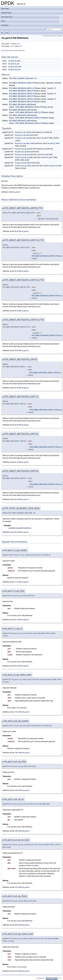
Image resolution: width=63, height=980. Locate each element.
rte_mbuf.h (16, 46)
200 (16, 925)
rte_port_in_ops (14, 64)
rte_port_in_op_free (22, 135)
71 (16, 582)
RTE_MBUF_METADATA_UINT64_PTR (23, 99)
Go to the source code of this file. (13, 50)
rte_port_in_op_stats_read (24, 143)
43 (16, 499)
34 (16, 351)
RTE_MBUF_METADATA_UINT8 (20, 104)
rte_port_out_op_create (23, 149)
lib (2, 33)
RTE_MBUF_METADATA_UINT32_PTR (23, 94)
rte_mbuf (44, 138)
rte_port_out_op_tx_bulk (23, 157)
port (7, 33)
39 (16, 425)
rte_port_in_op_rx (21, 138)
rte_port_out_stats (15, 67)
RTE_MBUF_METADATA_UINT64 (21, 121)
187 (16, 887)
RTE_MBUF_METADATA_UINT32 (21, 115)
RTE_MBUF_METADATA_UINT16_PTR (23, 88)
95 (16, 666)
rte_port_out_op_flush (23, 163)
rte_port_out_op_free (22, 152)
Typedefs (60, 36)
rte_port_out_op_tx (22, 155)
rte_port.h (16, 192)
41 (16, 462)
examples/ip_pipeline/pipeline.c (20, 528)
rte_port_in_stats (14, 61)
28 (16, 231)
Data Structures (32, 17)
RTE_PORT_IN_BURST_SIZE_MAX (21, 78)
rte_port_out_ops (14, 69)
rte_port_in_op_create (23, 132)
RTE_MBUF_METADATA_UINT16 (21, 110)
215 (16, 971)
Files (32, 21)
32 (16, 311)
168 (16, 831)
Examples (5, 25)
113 (16, 712)
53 (16, 532)
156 (16, 790)
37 (16, 388)
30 (16, 271)
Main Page (5, 9)
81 (16, 620)
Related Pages (7, 13)
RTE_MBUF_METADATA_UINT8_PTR (22, 83)
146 (16, 753)
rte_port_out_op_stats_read (25, 166)
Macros (54, 36)
